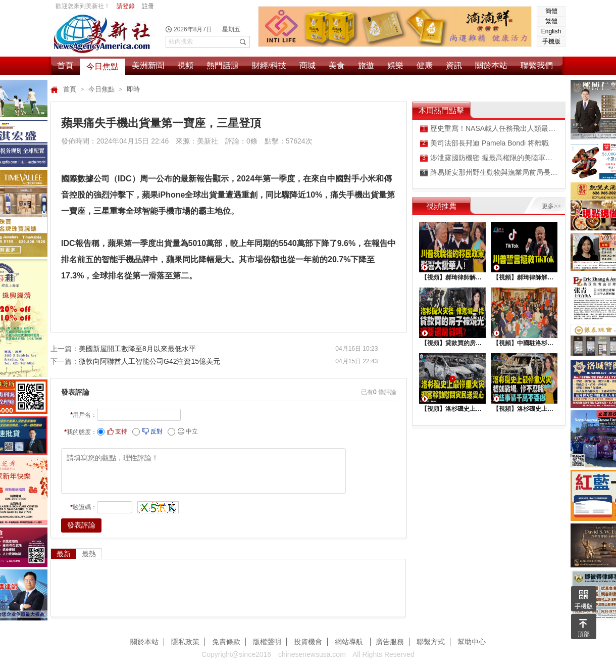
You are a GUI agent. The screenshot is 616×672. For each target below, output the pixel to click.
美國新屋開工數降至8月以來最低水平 (137, 349)
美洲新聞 (148, 65)
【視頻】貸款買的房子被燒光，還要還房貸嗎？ (452, 343)
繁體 (551, 21)
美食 (337, 65)
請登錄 (126, 6)
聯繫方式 (431, 642)
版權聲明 (267, 642)
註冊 (148, 6)
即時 (133, 89)
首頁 (65, 65)
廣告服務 (390, 642)
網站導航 (350, 642)
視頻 (185, 65)
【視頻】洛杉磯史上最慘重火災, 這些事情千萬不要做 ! (524, 409)
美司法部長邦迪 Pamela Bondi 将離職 (484, 143)
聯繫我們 (537, 65)
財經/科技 (269, 65)
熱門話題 (223, 65)
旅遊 (366, 65)
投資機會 (308, 642)
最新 (64, 554)
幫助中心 (472, 642)
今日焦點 (102, 66)
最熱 (89, 554)
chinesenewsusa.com (312, 654)
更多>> (551, 206)
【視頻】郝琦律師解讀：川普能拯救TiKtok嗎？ (524, 277)
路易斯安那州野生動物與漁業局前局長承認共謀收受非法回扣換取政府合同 (489, 173)
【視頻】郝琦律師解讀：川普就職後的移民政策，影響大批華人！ (452, 277)
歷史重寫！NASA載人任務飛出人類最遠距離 (489, 129)
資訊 (454, 65)
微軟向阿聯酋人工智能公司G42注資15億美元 (149, 361)
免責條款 (226, 642)
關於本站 (491, 65)
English (551, 31)
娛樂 (395, 65)
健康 (425, 65)
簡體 (551, 11)
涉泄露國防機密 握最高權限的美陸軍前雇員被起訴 (489, 158)
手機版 (551, 41)
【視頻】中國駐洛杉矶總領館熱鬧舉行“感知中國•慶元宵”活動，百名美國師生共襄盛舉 (524, 343)
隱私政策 (185, 642)
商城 (307, 65)
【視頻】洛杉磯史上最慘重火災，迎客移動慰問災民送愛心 (452, 409)
